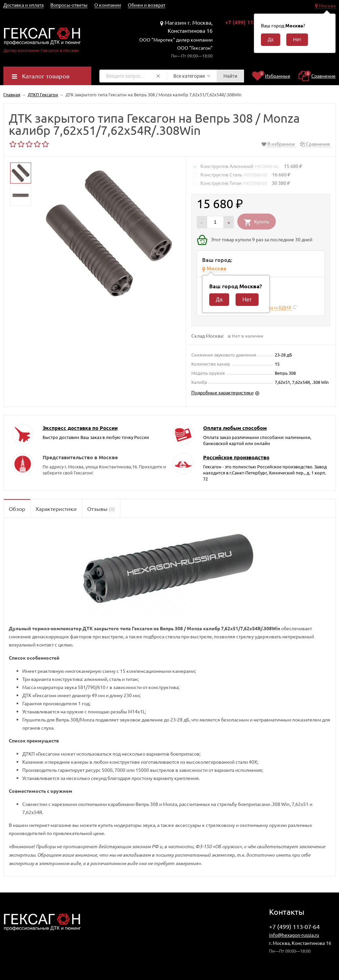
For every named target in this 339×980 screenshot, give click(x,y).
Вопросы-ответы (69, 5)
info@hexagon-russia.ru (294, 935)
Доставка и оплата (23, 5)
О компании (108, 5)
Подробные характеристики (222, 392)
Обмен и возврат (147, 5)
